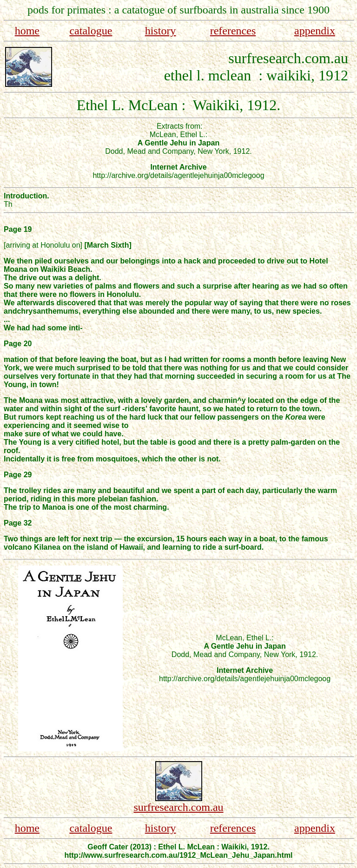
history (161, 31)
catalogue (91, 31)
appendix (315, 31)
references (233, 31)
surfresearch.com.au (178, 807)
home (27, 31)
